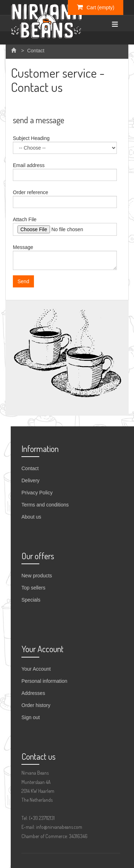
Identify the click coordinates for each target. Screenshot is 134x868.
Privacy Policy (37, 493)
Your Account (36, 669)
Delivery (31, 480)
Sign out (31, 717)
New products (37, 576)
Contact (30, 468)
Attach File (25, 219)
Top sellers (33, 588)
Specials (31, 600)
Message (23, 247)
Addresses (33, 693)
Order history (36, 705)
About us (31, 517)
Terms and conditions (45, 505)
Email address (29, 165)
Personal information (44, 681)
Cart (96, 7)
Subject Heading (31, 138)
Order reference (31, 192)
